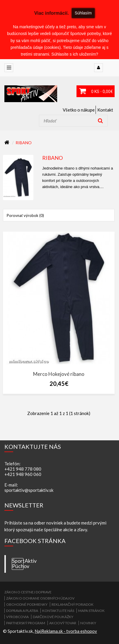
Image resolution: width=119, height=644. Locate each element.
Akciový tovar (63, 623)
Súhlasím (83, 13)
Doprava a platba (22, 611)
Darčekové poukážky (53, 617)
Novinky (88, 623)
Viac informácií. (52, 13)
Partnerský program (26, 623)
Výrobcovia (17, 617)
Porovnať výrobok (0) (25, 215)
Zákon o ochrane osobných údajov (40, 598)
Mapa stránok (91, 611)
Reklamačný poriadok (73, 604)
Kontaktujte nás (58, 611)
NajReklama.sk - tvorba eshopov (66, 631)
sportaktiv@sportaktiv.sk (29, 490)
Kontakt (105, 110)
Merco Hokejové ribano (59, 374)
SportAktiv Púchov (18, 564)
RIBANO (24, 143)
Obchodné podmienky (27, 604)
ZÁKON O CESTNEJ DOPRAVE (28, 592)
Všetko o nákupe (79, 110)
